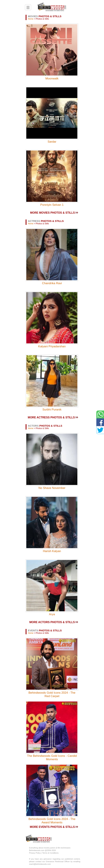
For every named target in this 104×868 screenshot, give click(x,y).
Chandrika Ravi (52, 283)
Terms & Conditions (50, 853)
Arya (52, 614)
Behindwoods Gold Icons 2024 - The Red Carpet (52, 694)
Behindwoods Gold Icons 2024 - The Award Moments (52, 821)
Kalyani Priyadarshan (52, 346)
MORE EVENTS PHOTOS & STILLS (52, 827)
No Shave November (52, 488)
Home (31, 19)
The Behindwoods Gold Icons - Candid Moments (52, 758)
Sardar (52, 142)
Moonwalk (52, 79)
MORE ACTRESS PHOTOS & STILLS (51, 417)
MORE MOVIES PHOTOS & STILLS (52, 213)
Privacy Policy (35, 853)
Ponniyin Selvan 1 (52, 205)
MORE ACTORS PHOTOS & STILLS (52, 622)
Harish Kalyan (52, 551)
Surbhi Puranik (52, 410)
